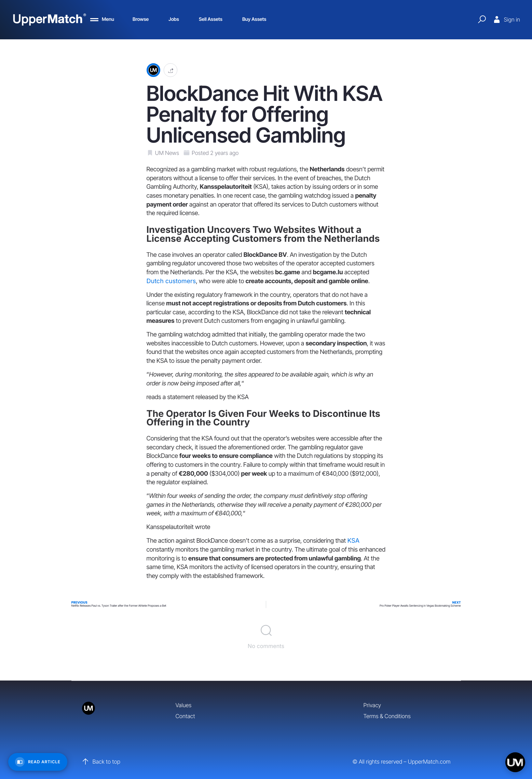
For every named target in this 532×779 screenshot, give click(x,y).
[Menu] (102, 19)
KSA (353, 541)
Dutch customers (171, 281)
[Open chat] (515, 762)
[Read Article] (38, 762)
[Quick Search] (482, 19)
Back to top (101, 762)
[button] (170, 70)
